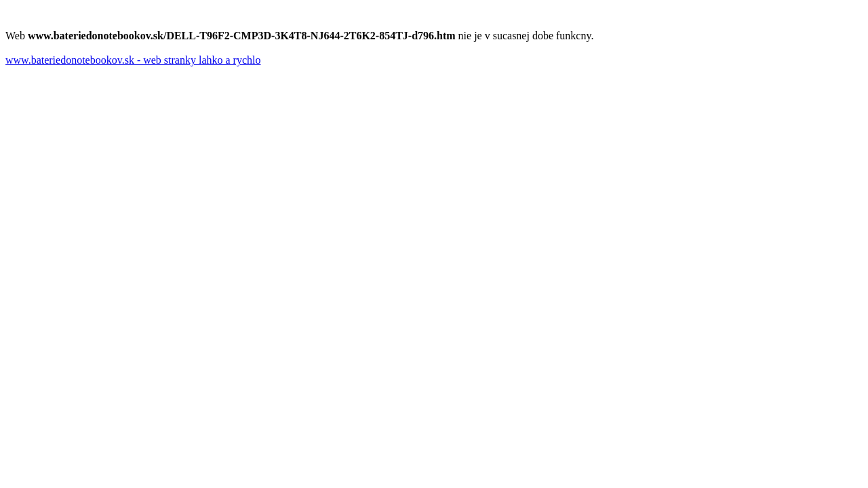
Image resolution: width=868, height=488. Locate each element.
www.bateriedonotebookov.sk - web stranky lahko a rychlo (133, 60)
